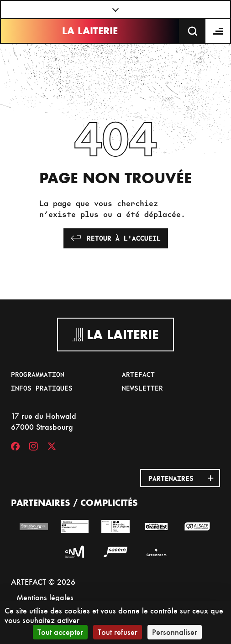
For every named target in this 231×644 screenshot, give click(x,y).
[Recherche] (193, 31)
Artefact (138, 374)
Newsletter (142, 388)
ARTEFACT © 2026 (43, 582)
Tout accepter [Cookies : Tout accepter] (60, 632)
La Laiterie (90, 31)
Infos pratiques (42, 388)
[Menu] (218, 31)
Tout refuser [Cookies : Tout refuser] (118, 632)
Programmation (38, 374)
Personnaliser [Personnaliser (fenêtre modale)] (175, 632)
